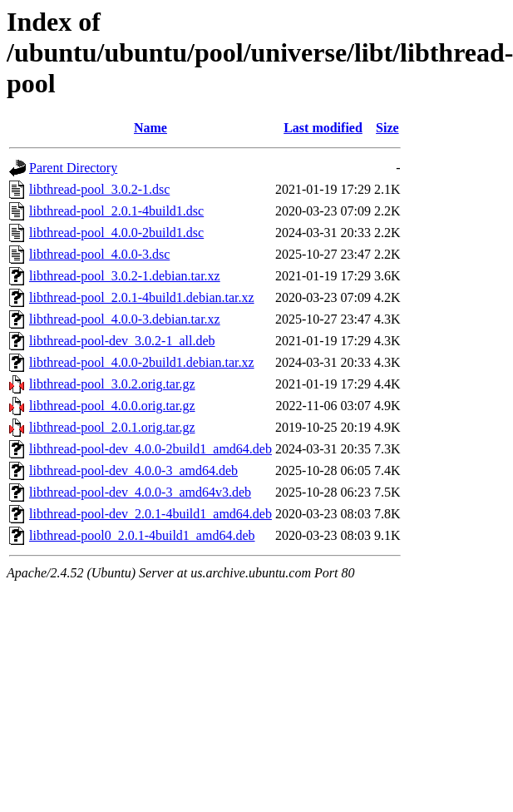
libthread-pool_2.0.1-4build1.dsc (116, 211)
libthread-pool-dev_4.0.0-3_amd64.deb (133, 470)
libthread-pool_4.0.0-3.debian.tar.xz (125, 319)
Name (150, 128)
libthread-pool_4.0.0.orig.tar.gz (112, 406)
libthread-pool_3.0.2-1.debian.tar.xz (125, 276)
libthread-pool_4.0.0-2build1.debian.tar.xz (142, 362)
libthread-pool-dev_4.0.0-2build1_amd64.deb (150, 449)
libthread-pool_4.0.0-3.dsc (99, 254)
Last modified (323, 128)
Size (387, 128)
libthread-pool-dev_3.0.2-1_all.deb (122, 341)
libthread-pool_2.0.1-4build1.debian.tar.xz (142, 297)
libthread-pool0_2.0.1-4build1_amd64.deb (142, 535)
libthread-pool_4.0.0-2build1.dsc (116, 233)
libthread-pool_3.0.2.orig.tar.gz (112, 384)
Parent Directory (73, 168)
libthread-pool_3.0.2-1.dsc (99, 189)
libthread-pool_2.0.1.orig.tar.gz (112, 427)
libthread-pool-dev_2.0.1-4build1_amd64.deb (150, 514)
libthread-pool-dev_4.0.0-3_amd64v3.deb (140, 492)
